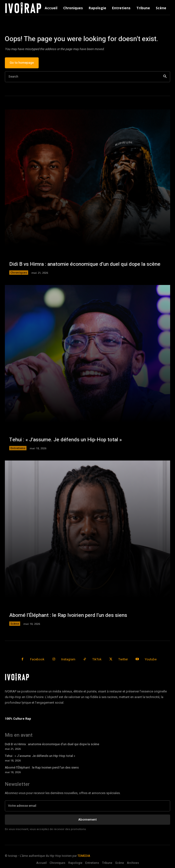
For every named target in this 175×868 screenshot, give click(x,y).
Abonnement (87, 819)
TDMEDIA (84, 856)
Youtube (151, 659)
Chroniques (19, 272)
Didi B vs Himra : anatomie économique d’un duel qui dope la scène (85, 264)
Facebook (37, 659)
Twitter (123, 659)
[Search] (165, 77)
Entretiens (18, 448)
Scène (15, 624)
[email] (87, 806)
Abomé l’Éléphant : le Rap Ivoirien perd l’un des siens (68, 615)
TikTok (97, 659)
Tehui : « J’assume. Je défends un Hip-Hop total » (66, 440)
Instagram (68, 659)
